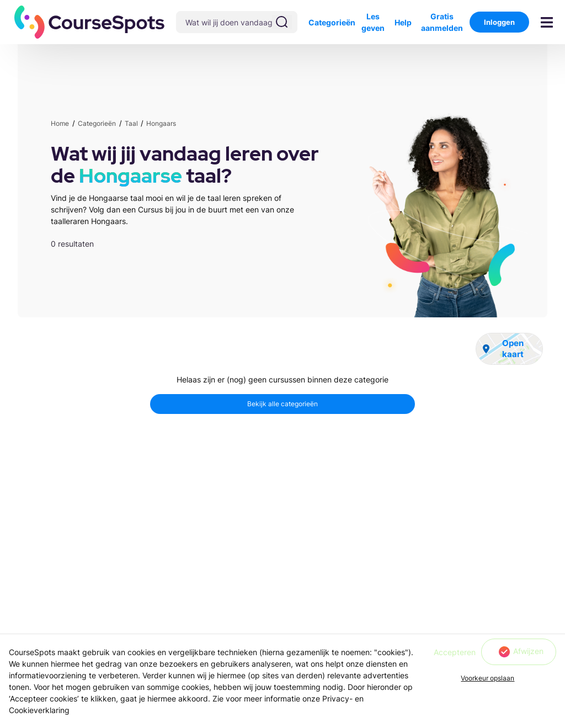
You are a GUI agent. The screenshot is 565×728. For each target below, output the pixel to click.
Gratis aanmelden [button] (442, 22)
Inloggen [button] (499, 22)
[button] (90, 22)
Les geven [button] (373, 22)
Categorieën (332, 22)
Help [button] (403, 22)
